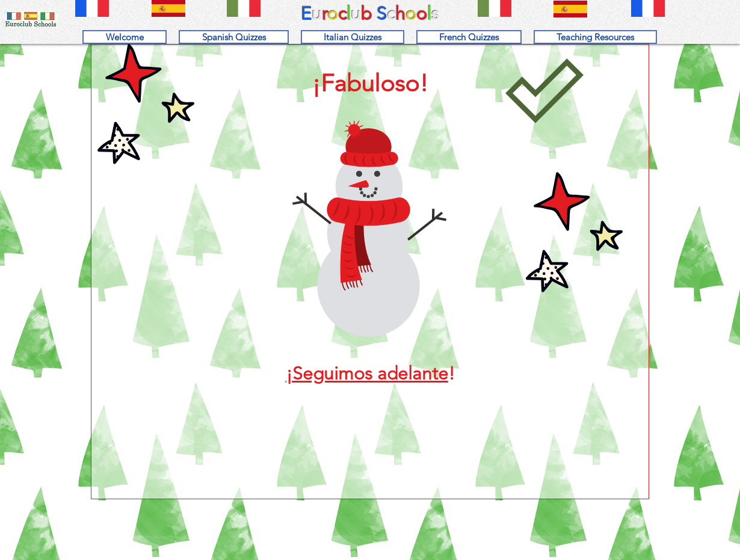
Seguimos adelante (370, 374)
